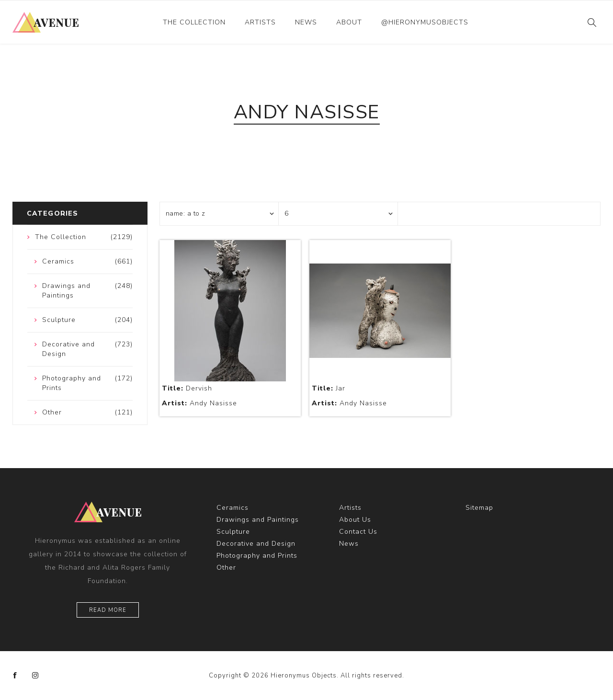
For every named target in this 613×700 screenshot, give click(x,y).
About (349, 22)
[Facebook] (15, 676)
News (306, 22)
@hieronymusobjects (425, 22)
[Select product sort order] (219, 214)
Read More (108, 610)
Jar (329, 388)
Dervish (187, 388)
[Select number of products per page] (338, 214)
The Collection (194, 22)
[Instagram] (35, 676)
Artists (260, 22)
